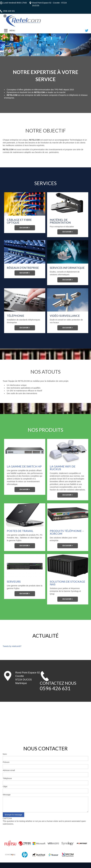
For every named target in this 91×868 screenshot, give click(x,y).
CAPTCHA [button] (7, 818)
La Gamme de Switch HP (24, 466)
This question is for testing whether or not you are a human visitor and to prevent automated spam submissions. (45, 827)
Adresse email (9, 770)
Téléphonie (16, 316)
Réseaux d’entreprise (23, 268)
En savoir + (25, 228)
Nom (5, 754)
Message (7, 795)
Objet (5, 787)
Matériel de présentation (60, 221)
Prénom (6, 762)
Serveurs (14, 582)
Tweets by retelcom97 (12, 646)
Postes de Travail (20, 531)
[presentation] (24, 831)
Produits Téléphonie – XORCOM (67, 532)
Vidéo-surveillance (65, 316)
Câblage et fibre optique (19, 221)
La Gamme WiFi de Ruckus (63, 468)
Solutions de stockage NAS (67, 583)
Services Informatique (67, 268)
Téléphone (7, 778)
